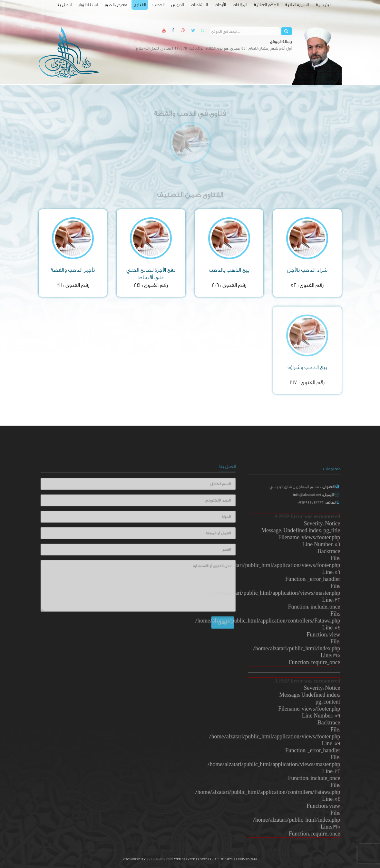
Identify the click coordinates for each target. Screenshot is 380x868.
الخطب (158, 5)
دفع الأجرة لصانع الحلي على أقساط (151, 274)
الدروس (178, 5)
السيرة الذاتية (297, 5)
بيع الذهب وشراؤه (307, 367)
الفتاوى (140, 5)
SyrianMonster (161, 859)
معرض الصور (116, 5)
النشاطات (199, 5)
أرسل (217, 619)
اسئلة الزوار (88, 5)
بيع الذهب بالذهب (229, 270)
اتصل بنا (64, 5)
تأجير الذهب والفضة (73, 270)
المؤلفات (240, 5)
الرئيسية (324, 5)
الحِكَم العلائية (266, 5)
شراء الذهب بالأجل (307, 270)
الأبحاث (220, 5)
